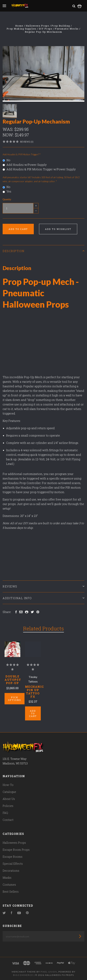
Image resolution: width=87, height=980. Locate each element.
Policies (8, 806)
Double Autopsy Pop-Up (13, 680)
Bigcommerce (23, 975)
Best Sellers (11, 892)
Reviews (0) (27, 142)
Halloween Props (14, 843)
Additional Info (43, 598)
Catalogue (9, 792)
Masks (7, 878)
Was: (8, 129)
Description (43, 251)
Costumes (9, 885)
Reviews (43, 586)
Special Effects (13, 864)
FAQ (5, 813)
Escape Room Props (16, 850)
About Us (9, 799)
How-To (8, 785)
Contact (8, 820)
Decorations (11, 871)
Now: (9, 135)
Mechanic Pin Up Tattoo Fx (34, 692)
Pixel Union (49, 972)
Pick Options (15, 699)
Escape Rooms (13, 857)
